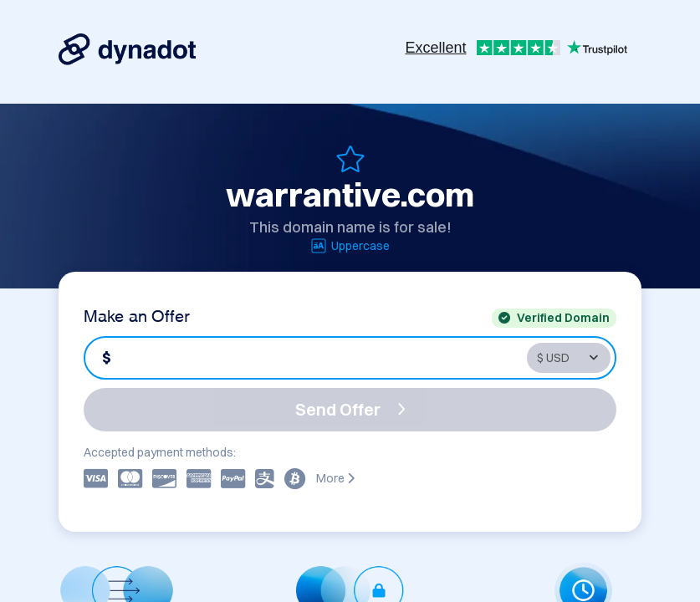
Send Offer (350, 409)
